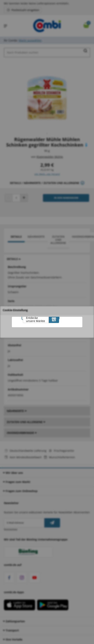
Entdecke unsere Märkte (36, 319)
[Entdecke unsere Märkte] (54, 319)
